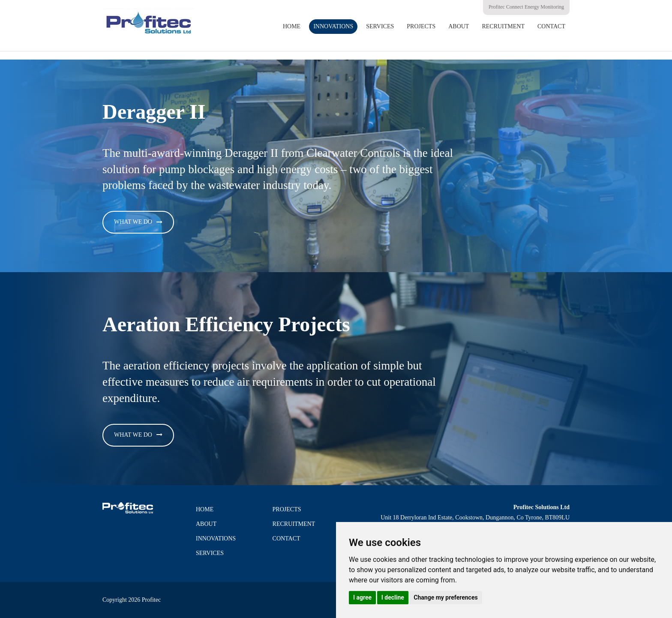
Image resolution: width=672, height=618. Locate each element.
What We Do (133, 222)
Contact (551, 26)
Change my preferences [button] (445, 597)
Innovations (333, 26)
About (459, 26)
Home (292, 26)
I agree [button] (362, 597)
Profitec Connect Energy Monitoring (526, 7)
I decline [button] (393, 597)
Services (380, 26)
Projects (421, 26)
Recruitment (503, 26)
